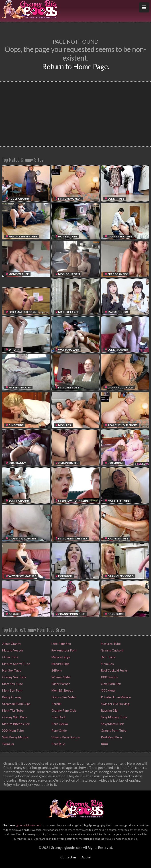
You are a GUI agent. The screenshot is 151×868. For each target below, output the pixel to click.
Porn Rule (58, 744)
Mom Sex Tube (12, 684)
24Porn (56, 670)
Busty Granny (11, 697)
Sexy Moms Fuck (112, 724)
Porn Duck (58, 717)
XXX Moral (108, 690)
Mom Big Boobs (62, 690)
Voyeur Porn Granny (65, 737)
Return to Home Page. (76, 66)
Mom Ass (107, 664)
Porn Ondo (59, 730)
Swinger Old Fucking (115, 704)
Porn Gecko (59, 724)
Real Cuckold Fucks (114, 670)
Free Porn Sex (61, 644)
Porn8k (56, 704)
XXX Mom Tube (13, 730)
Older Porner (60, 684)
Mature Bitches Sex (16, 724)
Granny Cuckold (112, 650)
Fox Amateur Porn (64, 650)
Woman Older (61, 677)
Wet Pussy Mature (15, 737)
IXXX (104, 744)
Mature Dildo (60, 664)
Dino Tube (108, 657)
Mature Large (60, 657)
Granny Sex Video (64, 697)
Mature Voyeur (12, 650)
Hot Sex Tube (11, 670)
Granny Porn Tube (113, 730)
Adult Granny (11, 644)
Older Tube (10, 657)
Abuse (86, 857)
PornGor (8, 744)
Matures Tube (110, 644)
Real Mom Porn (111, 737)
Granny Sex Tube (14, 677)
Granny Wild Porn (14, 717)
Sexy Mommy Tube (114, 717)
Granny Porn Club (63, 710)
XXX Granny (109, 677)
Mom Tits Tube (13, 710)
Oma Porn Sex (110, 684)
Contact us (68, 857)
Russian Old (109, 710)
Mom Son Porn (12, 690)
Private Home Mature (115, 697)
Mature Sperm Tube (16, 664)
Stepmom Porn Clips (16, 704)
